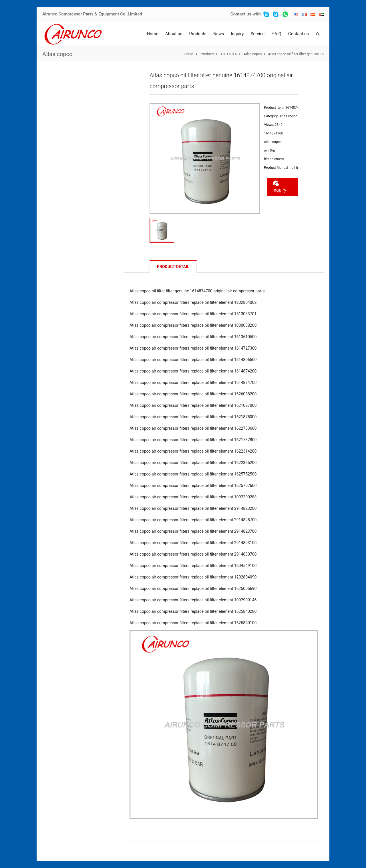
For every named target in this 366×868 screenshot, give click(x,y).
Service (257, 34)
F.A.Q (276, 34)
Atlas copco (57, 54)
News (219, 34)
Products (198, 34)
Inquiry (237, 34)
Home (152, 34)
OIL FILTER (229, 54)
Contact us (241, 14)
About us (174, 34)
